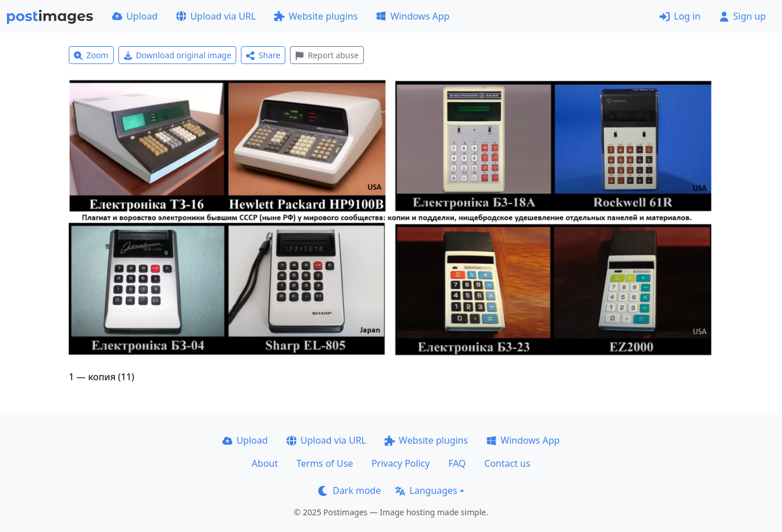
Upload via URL (216, 16)
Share (263, 55)
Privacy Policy (401, 463)
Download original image (178, 55)
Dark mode (349, 490)
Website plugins (316, 16)
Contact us (508, 463)
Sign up (742, 16)
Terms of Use (325, 463)
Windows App (413, 16)
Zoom (91, 55)
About (265, 463)
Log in (680, 16)
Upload (135, 16)
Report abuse (327, 55)
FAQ (457, 463)
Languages (426, 490)
